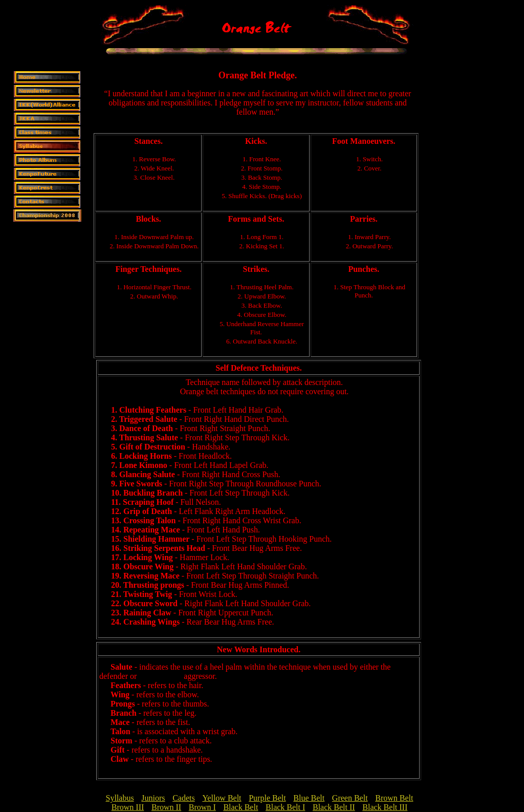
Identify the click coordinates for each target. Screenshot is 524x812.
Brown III (128, 807)
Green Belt (350, 798)
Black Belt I (285, 807)
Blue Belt (309, 798)
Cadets (184, 798)
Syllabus (120, 798)
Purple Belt (267, 798)
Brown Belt (394, 798)
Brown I (202, 807)
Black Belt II (334, 807)
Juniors (153, 798)
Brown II (166, 807)
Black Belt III (385, 807)
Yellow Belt (222, 798)
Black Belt (241, 807)
